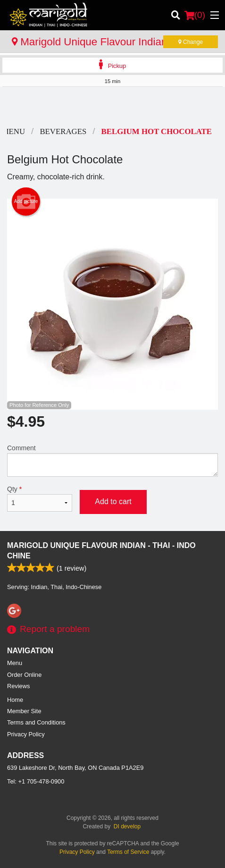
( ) (195, 15)
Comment (112, 460)
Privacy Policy (26, 734)
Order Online (24, 675)
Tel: (36, 781)
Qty (40, 498)
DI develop (127, 826)
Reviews (18, 686)
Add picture (26, 202)
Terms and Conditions (36, 722)
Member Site (24, 711)
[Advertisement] (112, 106)
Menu (15, 663)
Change (191, 42)
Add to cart (113, 501)
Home (15, 700)
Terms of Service (128, 852)
